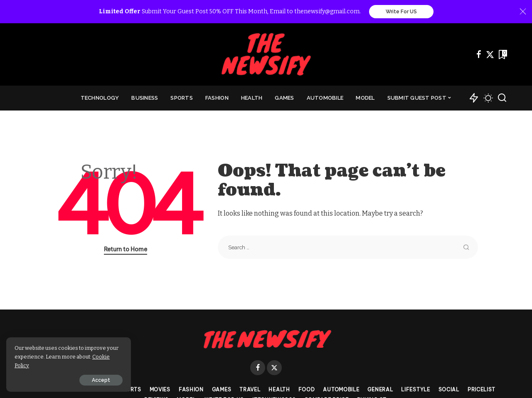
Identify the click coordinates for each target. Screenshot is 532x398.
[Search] (502, 98)
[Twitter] (490, 54)
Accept (101, 380)
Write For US (401, 12)
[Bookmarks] (502, 54)
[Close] (523, 12)
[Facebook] (479, 54)
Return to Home (126, 249)
